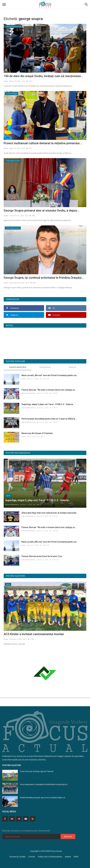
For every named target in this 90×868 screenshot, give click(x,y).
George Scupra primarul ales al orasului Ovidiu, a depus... (41, 210)
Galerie (68, 857)
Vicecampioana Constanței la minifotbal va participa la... (44, 784)
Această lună (45, 367)
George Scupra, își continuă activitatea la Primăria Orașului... (44, 278)
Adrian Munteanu (28, 393)
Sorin (6, 81)
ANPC (76, 857)
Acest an (72, 367)
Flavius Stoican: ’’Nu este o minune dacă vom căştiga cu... (49, 390)
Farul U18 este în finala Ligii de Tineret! (37, 771)
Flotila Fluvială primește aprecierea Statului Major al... (43, 798)
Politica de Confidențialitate (50, 857)
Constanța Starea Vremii (45, 342)
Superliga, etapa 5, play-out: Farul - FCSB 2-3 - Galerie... (48, 404)
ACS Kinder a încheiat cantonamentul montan (34, 634)
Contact (32, 857)
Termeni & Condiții (17, 857)
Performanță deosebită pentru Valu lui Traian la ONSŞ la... (49, 419)
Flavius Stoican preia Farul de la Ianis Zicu (42, 556)
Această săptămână (17, 367)
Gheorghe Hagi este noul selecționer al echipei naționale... (50, 513)
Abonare (68, 836)
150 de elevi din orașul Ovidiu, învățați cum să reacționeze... (43, 76)
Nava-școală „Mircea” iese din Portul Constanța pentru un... (50, 375)
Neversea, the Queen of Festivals (37, 433)
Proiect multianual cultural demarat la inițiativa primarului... (43, 143)
